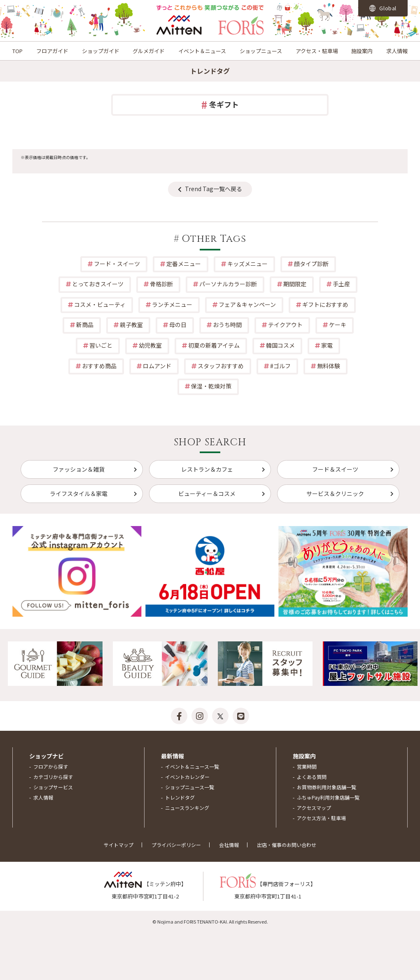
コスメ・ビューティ (100, 304)
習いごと (101, 345)
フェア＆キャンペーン (247, 304)
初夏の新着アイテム (214, 345)
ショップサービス (53, 787)
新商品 (85, 325)
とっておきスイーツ (98, 284)
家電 (327, 345)
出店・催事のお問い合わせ (287, 845)
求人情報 (397, 51)
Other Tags (214, 239)
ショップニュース (261, 51)
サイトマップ (119, 845)
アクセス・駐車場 (317, 51)
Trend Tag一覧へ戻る (213, 189)
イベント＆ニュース (202, 51)
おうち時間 (227, 325)
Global (383, 8)
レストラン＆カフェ (207, 469)
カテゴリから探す (53, 777)
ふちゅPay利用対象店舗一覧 (328, 797)
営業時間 (307, 766)
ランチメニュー (172, 304)
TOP (17, 51)
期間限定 (295, 284)
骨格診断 (161, 284)
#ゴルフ (280, 366)
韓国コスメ (280, 345)
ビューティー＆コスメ (207, 494)
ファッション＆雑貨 (79, 469)
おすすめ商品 (99, 366)
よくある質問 (312, 777)
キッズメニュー (247, 264)
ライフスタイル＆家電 (79, 494)
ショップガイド (101, 51)
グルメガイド (149, 51)
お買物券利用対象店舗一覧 (327, 787)
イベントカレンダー (187, 777)
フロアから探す (51, 766)
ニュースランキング (187, 808)
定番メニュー (184, 264)
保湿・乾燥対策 (211, 386)
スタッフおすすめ (221, 366)
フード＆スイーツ (335, 469)
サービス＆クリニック (335, 494)
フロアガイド (52, 51)
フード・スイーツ (117, 264)
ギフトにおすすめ (325, 304)
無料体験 (329, 366)
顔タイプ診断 (311, 264)
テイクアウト (285, 325)
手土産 (341, 284)
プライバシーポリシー (176, 845)
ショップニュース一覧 (190, 787)
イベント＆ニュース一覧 (192, 766)
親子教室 (131, 325)
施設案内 (362, 51)
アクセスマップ (314, 808)
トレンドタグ (180, 797)
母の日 (178, 325)
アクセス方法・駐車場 (321, 818)
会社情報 (229, 845)
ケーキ (338, 325)
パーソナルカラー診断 (228, 284)
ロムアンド (157, 366)
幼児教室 (150, 345)
